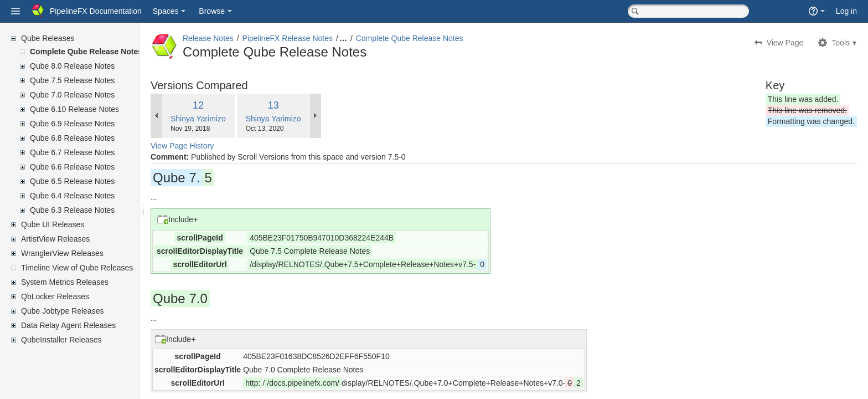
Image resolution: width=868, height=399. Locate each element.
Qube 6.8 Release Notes (72, 138)
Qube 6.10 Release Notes (74, 109)
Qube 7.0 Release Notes (72, 95)
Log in (846, 11)
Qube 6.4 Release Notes (72, 196)
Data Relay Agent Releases (68, 325)
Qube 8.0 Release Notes (72, 66)
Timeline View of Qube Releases (77, 268)
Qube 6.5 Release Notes (72, 181)
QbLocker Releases (55, 296)
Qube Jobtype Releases (62, 311)
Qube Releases (48, 38)
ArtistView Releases (55, 239)
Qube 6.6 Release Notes (72, 167)
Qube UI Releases (53, 224)
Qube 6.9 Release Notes (72, 124)
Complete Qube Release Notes (86, 52)
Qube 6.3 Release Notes (72, 210)
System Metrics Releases (65, 282)
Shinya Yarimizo (225, 119)
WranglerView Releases (62, 253)
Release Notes (235, 38)
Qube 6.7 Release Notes (72, 152)
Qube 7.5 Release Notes (72, 80)
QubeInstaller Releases (61, 340)
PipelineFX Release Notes (314, 38)
